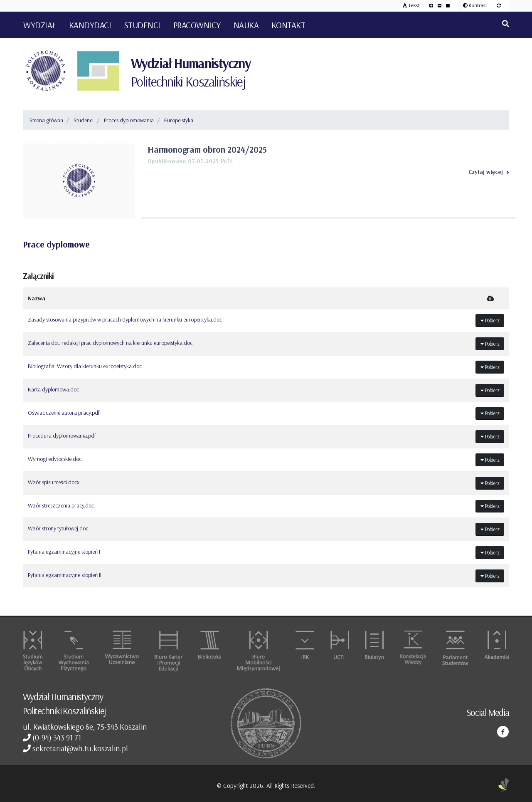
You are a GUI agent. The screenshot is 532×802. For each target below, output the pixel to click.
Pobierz (490, 320)
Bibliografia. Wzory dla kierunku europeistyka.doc (85, 366)
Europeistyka (179, 120)
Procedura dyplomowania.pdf (62, 436)
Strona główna (46, 120)
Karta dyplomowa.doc (53, 389)
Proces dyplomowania (129, 120)
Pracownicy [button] (197, 25)
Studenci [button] (142, 25)
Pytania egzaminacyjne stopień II (65, 575)
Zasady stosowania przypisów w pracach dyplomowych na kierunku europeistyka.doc (125, 319)
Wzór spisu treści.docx (54, 482)
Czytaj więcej (489, 172)
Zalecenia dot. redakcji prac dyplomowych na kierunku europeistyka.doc (110, 343)
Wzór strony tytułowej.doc (58, 528)
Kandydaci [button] (90, 25)
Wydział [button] (40, 25)
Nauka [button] (246, 25)
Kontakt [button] (288, 25)
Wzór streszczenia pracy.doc (61, 505)
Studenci (84, 120)
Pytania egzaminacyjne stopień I (64, 552)
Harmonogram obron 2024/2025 (207, 149)
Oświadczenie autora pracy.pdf (64, 413)
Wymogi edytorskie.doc (55, 459)
